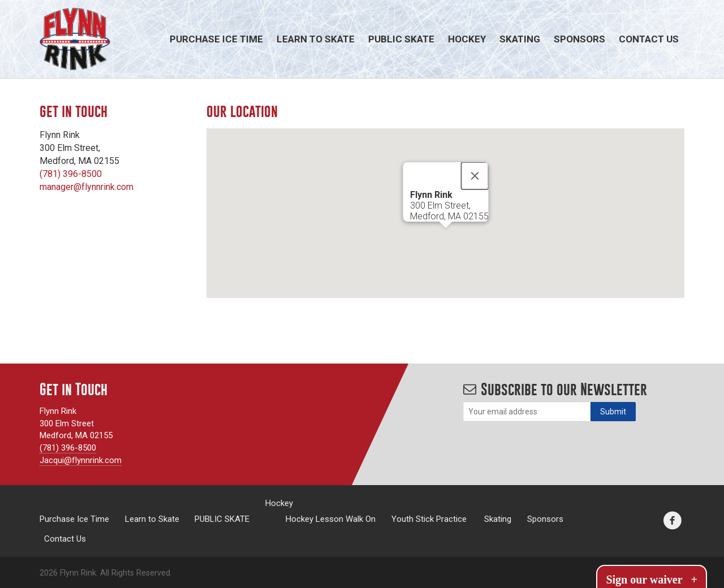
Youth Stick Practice (429, 518)
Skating (520, 39)
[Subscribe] (613, 412)
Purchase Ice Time (216, 39)
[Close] (475, 176)
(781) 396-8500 (71, 174)
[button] (446, 238)
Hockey (467, 39)
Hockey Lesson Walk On (331, 518)
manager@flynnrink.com (87, 187)
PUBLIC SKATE (401, 39)
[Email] (527, 412)
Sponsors (579, 39)
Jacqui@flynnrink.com (81, 460)
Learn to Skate (316, 39)
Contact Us (649, 39)
